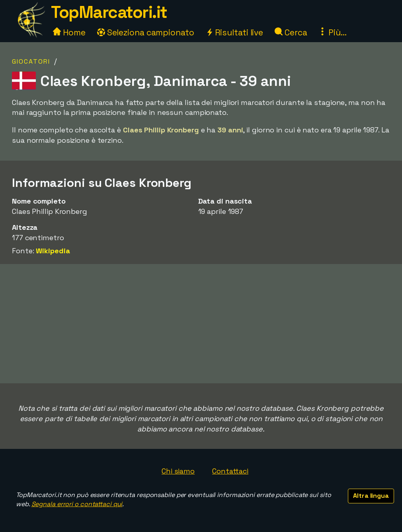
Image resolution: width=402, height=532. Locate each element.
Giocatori (31, 61)
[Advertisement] (201, 324)
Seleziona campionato (146, 32)
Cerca (291, 32)
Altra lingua (371, 496)
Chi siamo (178, 471)
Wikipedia (53, 251)
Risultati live (235, 32)
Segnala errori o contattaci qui (77, 504)
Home (69, 32)
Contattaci (230, 471)
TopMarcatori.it (109, 12)
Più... (332, 32)
